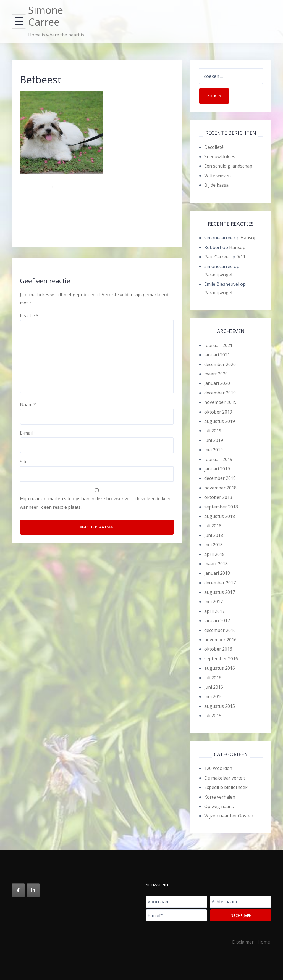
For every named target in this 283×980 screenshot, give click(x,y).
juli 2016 (213, 678)
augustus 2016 (220, 668)
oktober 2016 (218, 649)
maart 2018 (216, 564)
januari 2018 (217, 573)
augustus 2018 (220, 516)
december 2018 (220, 478)
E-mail (28, 433)
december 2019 (220, 393)
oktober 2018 (218, 497)
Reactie (29, 316)
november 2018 (220, 488)
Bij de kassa (216, 185)
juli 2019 (213, 431)
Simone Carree (46, 16)
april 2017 (214, 611)
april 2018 (214, 554)
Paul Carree (216, 257)
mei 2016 (213, 696)
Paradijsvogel (218, 275)
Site (24, 462)
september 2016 (221, 659)
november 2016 (220, 640)
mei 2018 (213, 545)
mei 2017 (213, 602)
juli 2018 (213, 526)
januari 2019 (217, 469)
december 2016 (220, 630)
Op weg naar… (219, 806)
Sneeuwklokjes (220, 157)
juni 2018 (214, 535)
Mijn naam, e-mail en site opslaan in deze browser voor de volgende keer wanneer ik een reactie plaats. (95, 503)
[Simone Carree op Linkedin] (33, 890)
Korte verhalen (220, 797)
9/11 (241, 257)
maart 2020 (216, 374)
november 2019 (220, 402)
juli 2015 (213, 716)
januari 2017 (217, 621)
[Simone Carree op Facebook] (18, 890)
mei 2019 (213, 450)
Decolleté (214, 147)
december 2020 (220, 364)
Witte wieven (218, 176)
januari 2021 (217, 355)
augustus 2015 (220, 706)
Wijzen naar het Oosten (229, 816)
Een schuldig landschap (228, 166)
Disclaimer (243, 942)
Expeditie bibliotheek (226, 787)
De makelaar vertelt (225, 778)
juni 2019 (214, 440)
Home (264, 942)
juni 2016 (214, 687)
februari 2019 (218, 459)
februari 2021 (218, 345)
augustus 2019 (220, 421)
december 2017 (220, 583)
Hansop (249, 238)
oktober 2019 (218, 412)
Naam (28, 404)
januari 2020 (217, 383)
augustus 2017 (220, 592)
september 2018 (221, 507)
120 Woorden (218, 768)
